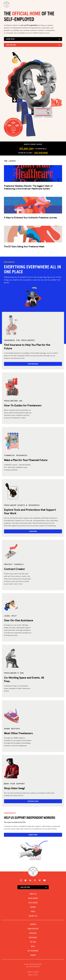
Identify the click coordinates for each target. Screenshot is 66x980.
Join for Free (33, 45)
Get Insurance (33, 951)
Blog (33, 946)
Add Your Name (41, 153)
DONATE (33, 907)
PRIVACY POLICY (33, 975)
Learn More (33, 39)
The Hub (33, 942)
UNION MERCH (33, 898)
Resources (33, 938)
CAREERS (33, 924)
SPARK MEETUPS (33, 929)
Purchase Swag (33, 801)
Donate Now (33, 835)
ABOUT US (33, 894)
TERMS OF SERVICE (33, 972)
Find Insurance (33, 364)
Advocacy (33, 933)
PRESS (33, 912)
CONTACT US (33, 916)
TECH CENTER (33, 903)
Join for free (33, 887)
